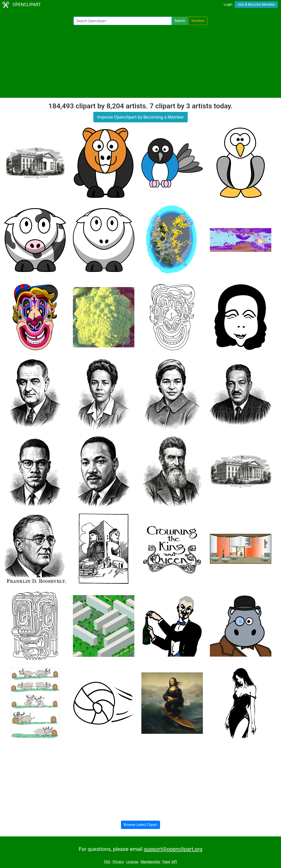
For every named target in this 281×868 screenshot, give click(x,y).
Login (228, 4)
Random (198, 21)
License (132, 862)
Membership (150, 862)
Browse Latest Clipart (141, 825)
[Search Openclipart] (123, 21)
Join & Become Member (256, 4)
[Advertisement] (140, 61)
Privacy (118, 862)
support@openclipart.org (173, 849)
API (174, 862)
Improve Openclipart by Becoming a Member (140, 117)
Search (180, 21)
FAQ (107, 862)
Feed (166, 862)
